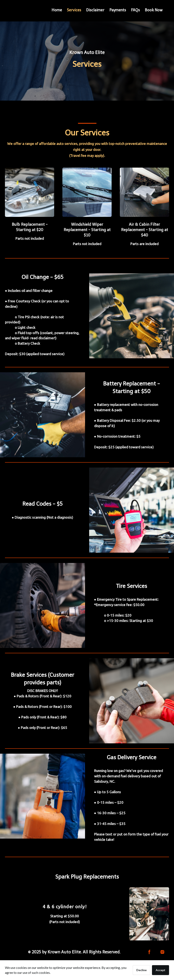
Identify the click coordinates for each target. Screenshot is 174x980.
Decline (141, 970)
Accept (161, 970)
